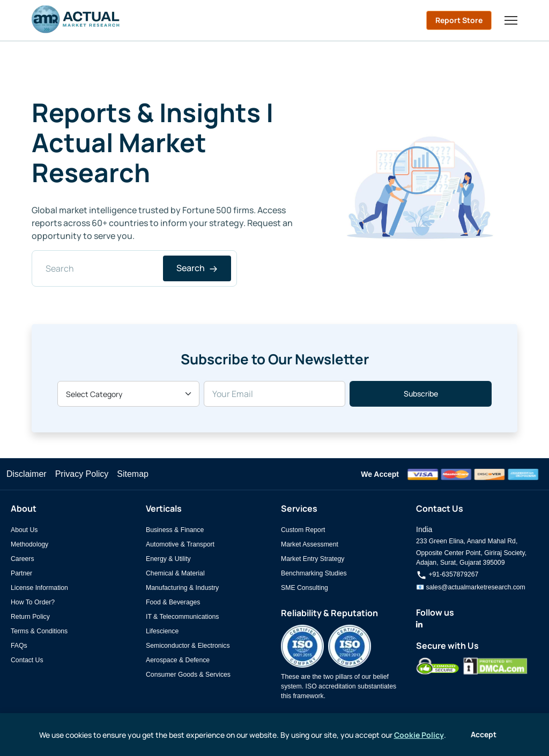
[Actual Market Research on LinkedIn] (419, 625)
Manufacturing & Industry (182, 588)
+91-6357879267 (447, 574)
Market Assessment (310, 544)
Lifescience (162, 631)
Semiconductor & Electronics (188, 646)
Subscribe (421, 394)
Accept (484, 734)
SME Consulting (305, 588)
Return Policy (30, 617)
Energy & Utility (168, 559)
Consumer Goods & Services (188, 675)
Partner (21, 573)
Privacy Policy (82, 474)
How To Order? (33, 602)
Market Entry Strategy (313, 559)
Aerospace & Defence (178, 660)
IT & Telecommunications (182, 617)
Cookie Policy (419, 735)
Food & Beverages (173, 602)
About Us (24, 530)
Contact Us (27, 660)
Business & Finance (175, 530)
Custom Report (303, 530)
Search (197, 268)
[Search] (134, 268)
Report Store (459, 20)
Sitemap (133, 474)
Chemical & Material (175, 573)
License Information (39, 588)
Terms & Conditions (39, 631)
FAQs (19, 646)
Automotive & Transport (180, 544)
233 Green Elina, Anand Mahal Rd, (467, 541)
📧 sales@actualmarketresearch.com (471, 587)
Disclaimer (27, 474)
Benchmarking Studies (314, 573)
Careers (23, 559)
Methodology (29, 544)
